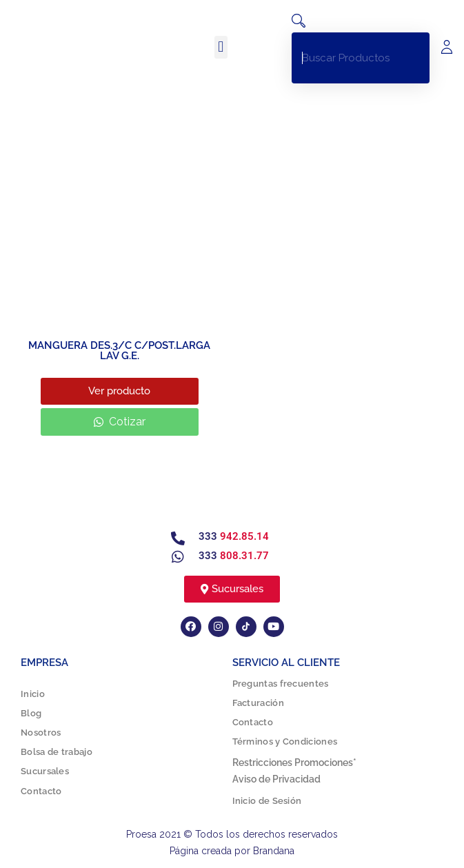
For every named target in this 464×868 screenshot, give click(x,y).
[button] (221, 47)
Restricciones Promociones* (294, 763)
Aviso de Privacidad (276, 779)
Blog (31, 713)
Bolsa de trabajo (57, 752)
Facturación (258, 703)
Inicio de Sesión (267, 801)
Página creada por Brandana (232, 851)
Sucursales (45, 771)
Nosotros (41, 733)
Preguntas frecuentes (281, 684)
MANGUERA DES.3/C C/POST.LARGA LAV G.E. (119, 351)
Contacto (41, 791)
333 (234, 536)
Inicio (33, 694)
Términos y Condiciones (285, 741)
